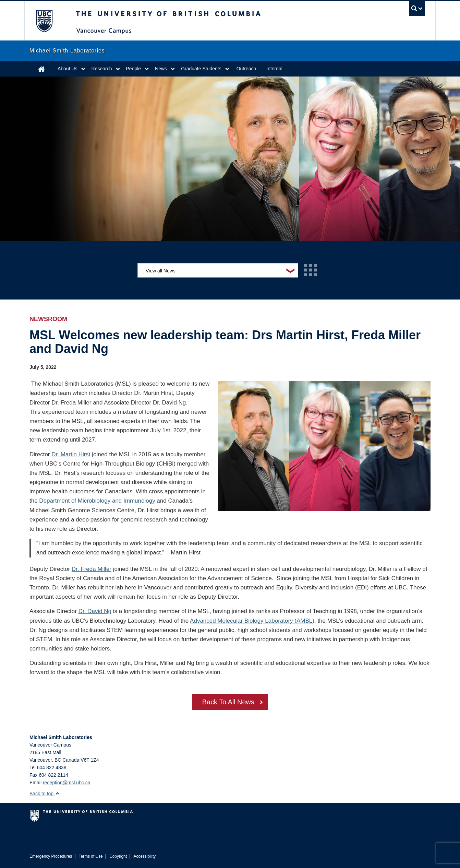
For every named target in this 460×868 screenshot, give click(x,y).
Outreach (246, 69)
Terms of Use (91, 856)
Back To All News (228, 703)
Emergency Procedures (51, 856)
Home (41, 69)
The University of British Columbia (44, 21)
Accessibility (144, 856)
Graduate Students (201, 69)
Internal (274, 69)
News (161, 69)
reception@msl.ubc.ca (67, 783)
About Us (68, 69)
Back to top (45, 794)
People (134, 69)
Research (102, 69)
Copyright (118, 856)
